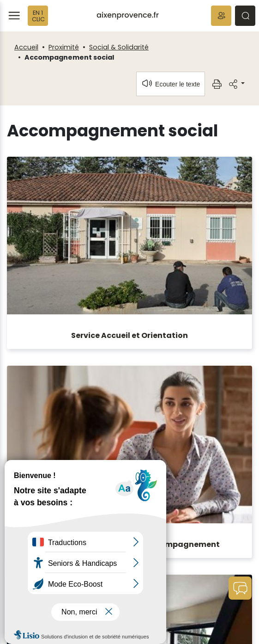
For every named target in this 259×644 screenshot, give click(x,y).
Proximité (64, 47)
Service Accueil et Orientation (129, 335)
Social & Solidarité (119, 47)
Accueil (26, 47)
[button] (221, 16)
